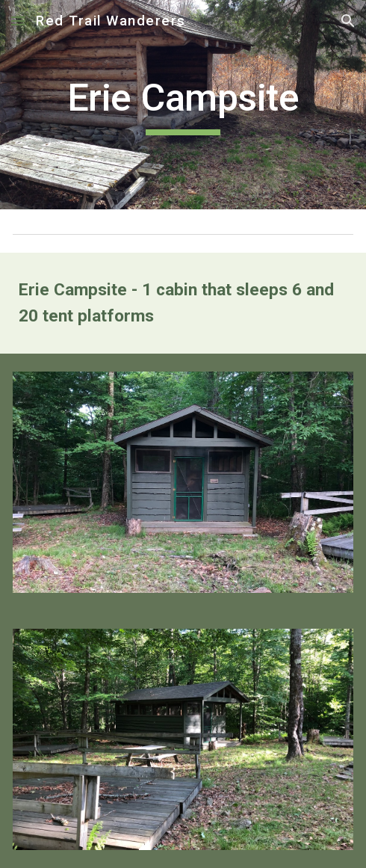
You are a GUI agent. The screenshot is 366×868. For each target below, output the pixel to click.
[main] (183, 105)
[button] (18, 21)
